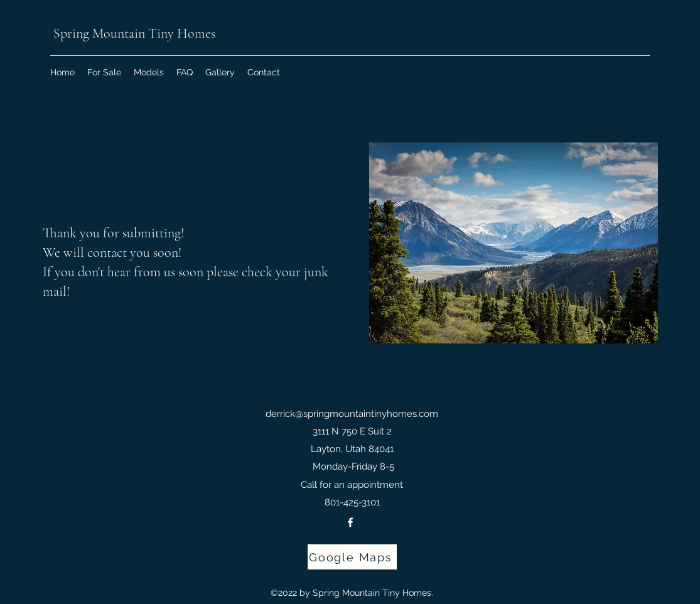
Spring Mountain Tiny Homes (133, 33)
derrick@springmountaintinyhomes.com (352, 414)
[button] (149, 72)
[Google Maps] (352, 557)
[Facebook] (350, 522)
